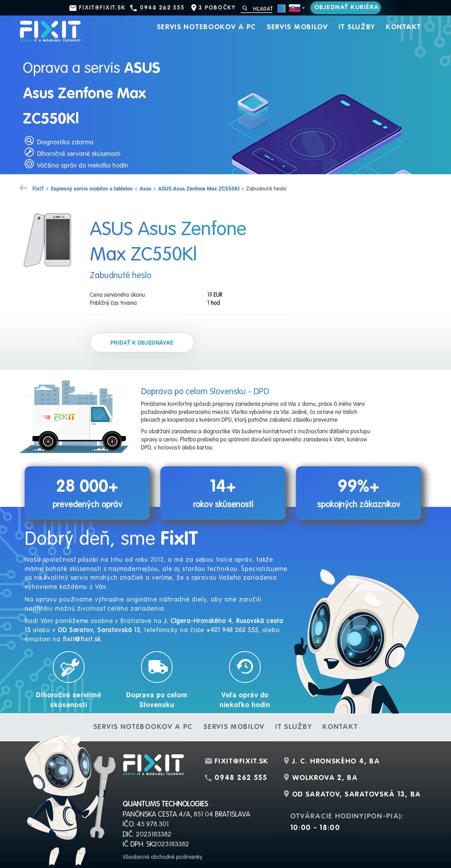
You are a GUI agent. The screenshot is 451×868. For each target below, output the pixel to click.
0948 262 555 (162, 8)
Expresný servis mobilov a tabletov (92, 188)
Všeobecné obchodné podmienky (162, 857)
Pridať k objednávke (142, 342)
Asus (146, 188)
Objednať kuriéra (347, 8)
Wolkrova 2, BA (325, 778)
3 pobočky (217, 8)
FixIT (38, 188)
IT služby (357, 27)
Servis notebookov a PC (206, 27)
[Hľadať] (257, 9)
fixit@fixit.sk (102, 8)
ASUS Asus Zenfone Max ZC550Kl (199, 188)
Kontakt (403, 27)
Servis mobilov (297, 27)
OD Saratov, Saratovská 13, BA (357, 795)
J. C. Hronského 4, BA (336, 762)
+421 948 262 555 (232, 630)
